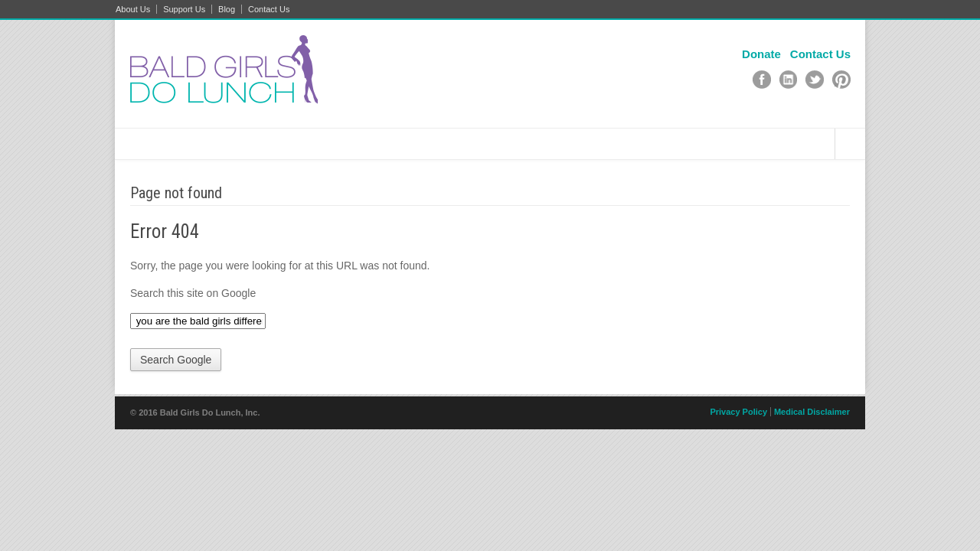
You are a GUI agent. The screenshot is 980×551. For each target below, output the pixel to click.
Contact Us (269, 9)
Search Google (176, 360)
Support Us (184, 9)
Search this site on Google (193, 293)
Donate (761, 54)
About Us (133, 9)
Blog (227, 9)
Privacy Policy (738, 412)
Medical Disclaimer (812, 412)
